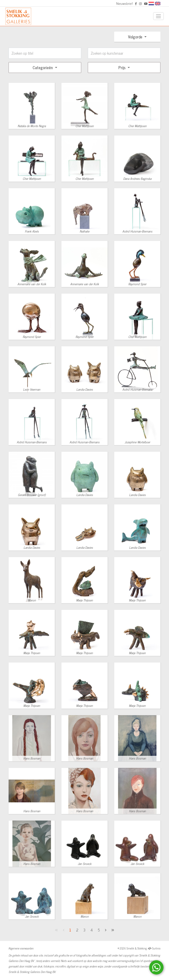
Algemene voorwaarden (21, 948)
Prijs (122, 67)
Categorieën (43, 67)
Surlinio (156, 948)
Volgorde (136, 37)
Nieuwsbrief (124, 3)
